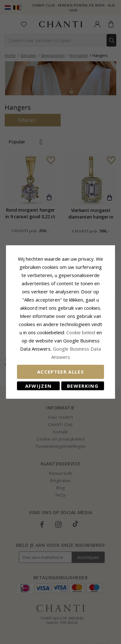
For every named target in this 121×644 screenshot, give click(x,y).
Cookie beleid (81, 332)
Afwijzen (38, 386)
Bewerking (83, 386)
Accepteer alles (60, 372)
